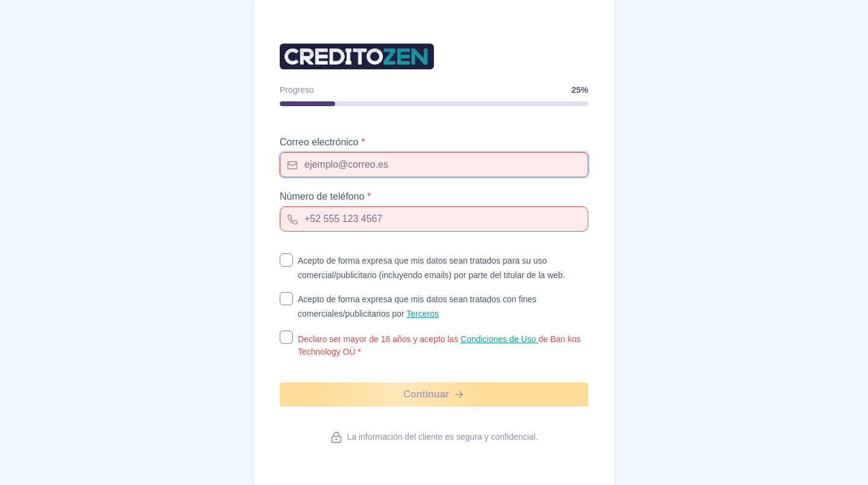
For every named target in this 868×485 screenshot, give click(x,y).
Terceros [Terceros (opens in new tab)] (423, 314)
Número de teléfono (325, 196)
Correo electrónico (322, 142)
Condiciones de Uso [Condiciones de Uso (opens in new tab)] (499, 339)
